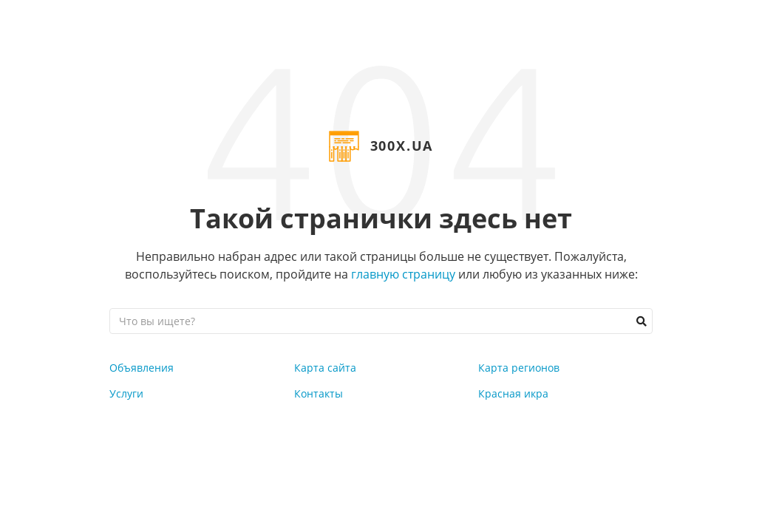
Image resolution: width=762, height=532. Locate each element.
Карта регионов (519, 368)
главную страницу (403, 274)
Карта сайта (325, 368)
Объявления (142, 368)
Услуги (126, 393)
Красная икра (513, 393)
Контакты (319, 393)
